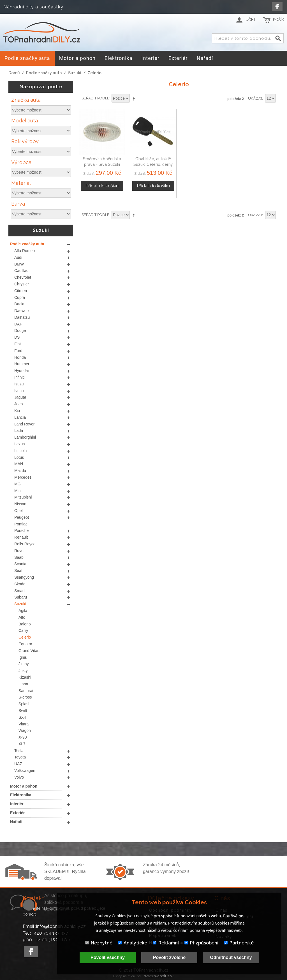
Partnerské (239, 943)
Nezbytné (99, 943)
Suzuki (75, 73)
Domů (14, 73)
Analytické (133, 943)
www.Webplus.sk (159, 976)
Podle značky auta (44, 73)
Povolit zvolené (169, 957)
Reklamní (166, 943)
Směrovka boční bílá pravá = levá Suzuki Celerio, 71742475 (102, 164)
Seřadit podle (95, 98)
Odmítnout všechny (231, 957)
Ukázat (255, 98)
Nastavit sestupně (135, 99)
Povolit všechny (108, 957)
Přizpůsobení (201, 943)
